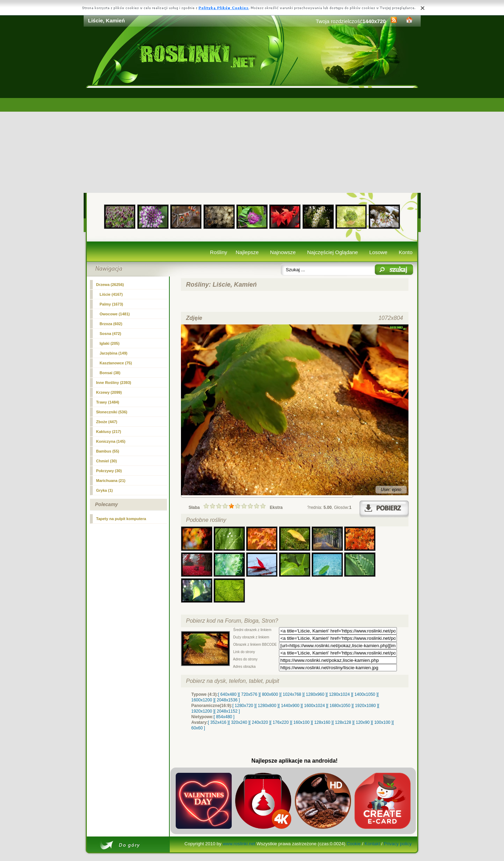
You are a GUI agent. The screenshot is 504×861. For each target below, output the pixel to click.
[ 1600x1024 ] (314, 706)
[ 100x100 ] (382, 722)
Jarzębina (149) (114, 353)
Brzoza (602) (111, 324)
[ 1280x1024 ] (339, 694)
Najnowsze (283, 252)
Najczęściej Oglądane (332, 252)
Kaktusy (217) (109, 432)
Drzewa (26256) (110, 285)
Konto (405, 252)
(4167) (111, 294)
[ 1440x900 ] (290, 706)
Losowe (378, 252)
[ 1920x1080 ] (366, 706)
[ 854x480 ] (224, 717)
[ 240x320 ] (260, 722)
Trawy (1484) (108, 402)
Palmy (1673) (111, 304)
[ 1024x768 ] (292, 694)
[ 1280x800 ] (267, 706)
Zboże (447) (107, 422)
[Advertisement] (252, 140)
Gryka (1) (105, 490)
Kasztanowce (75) (116, 363)
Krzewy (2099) (109, 392)
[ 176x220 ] (281, 722)
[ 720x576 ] (249, 694)
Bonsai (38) (110, 373)
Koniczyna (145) (111, 441)
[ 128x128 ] (343, 722)
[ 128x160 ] (322, 722)
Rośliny (219, 252)
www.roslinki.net (239, 844)
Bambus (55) (108, 451)
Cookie (353, 844)
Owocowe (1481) (115, 314)
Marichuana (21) (111, 481)
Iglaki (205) (110, 343)
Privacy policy (397, 844)
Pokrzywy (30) (109, 471)
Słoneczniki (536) (112, 412)
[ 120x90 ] (363, 722)
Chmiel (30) (107, 461)
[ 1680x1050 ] (340, 706)
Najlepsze (247, 252)
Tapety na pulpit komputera (121, 519)
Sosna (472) (111, 334)
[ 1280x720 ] (244, 706)
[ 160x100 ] (302, 722)
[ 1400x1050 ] (365, 694)
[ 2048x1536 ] (227, 700)
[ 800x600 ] (270, 694)
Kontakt (372, 844)
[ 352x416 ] (218, 722)
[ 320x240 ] (239, 722)
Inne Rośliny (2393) (114, 383)
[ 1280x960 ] (315, 694)
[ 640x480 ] (228, 694)
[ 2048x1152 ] (227, 711)
